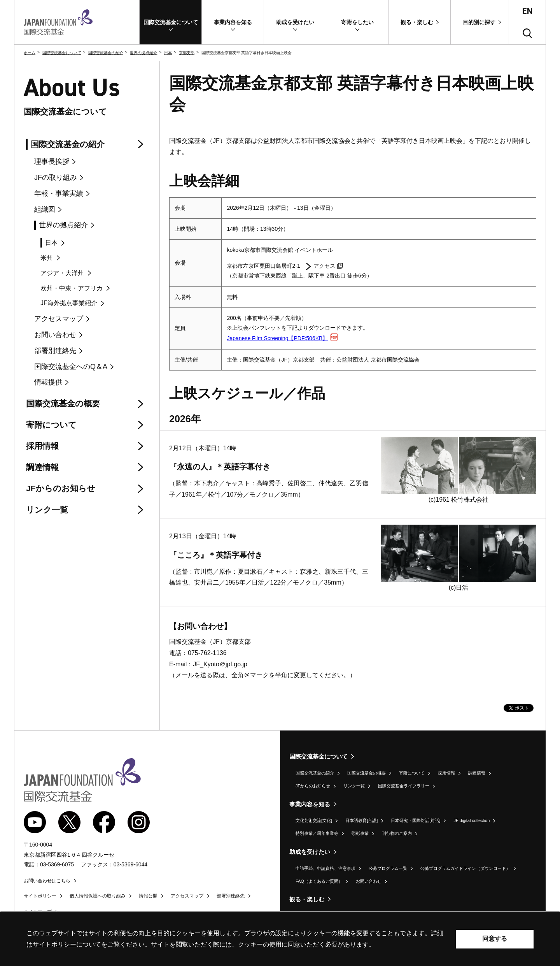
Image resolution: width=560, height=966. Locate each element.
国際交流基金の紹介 (106, 53)
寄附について (412, 773)
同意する (495, 939)
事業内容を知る (310, 804)
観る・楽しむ (307, 899)
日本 (168, 53)
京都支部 (187, 53)
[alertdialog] (280, 939)
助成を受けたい (310, 852)
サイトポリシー (40, 896)
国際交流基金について (62, 53)
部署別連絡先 (231, 896)
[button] (171, 22)
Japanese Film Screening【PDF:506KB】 (282, 338)
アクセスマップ (187, 896)
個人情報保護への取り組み (98, 896)
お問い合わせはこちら (47, 881)
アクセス (328, 266)
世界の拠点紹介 (143, 53)
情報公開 (148, 896)
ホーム (30, 53)
